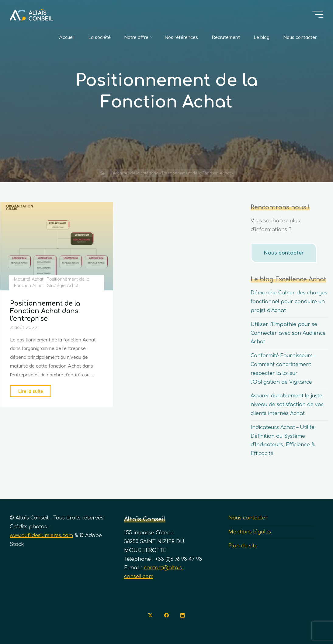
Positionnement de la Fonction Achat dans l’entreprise (45, 311)
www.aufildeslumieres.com (41, 536)
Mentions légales (250, 532)
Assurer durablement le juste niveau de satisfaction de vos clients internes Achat (287, 405)
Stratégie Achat (63, 286)
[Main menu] (318, 15)
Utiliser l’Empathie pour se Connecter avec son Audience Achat (288, 333)
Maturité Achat (28, 279)
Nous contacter (283, 253)
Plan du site (243, 546)
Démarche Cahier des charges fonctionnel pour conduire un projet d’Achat (289, 302)
